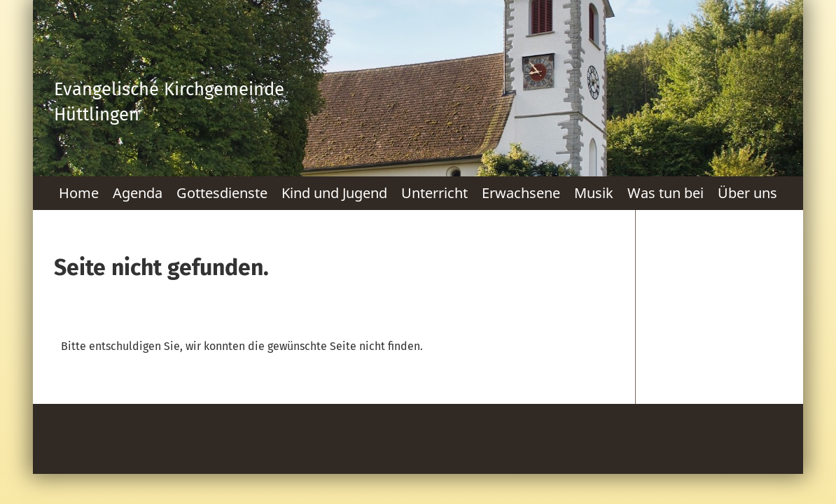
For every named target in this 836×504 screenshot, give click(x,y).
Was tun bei (666, 193)
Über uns (747, 193)
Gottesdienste (222, 193)
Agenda (138, 193)
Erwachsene (521, 193)
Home (79, 193)
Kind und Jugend (334, 193)
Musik (594, 193)
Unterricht (434, 193)
